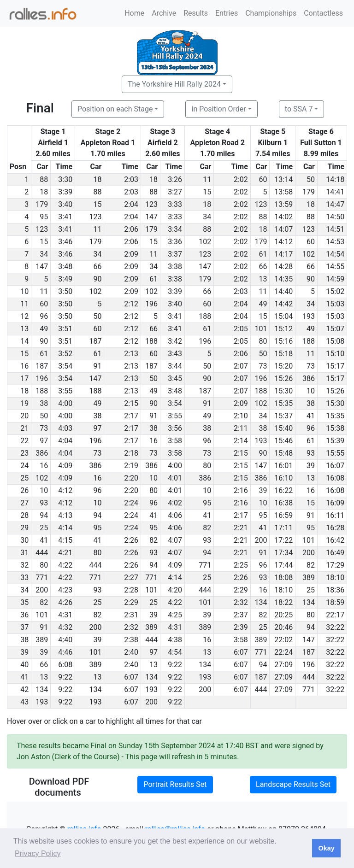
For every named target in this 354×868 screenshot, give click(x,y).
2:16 (241, 490)
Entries (227, 13)
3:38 (175, 267)
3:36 (175, 242)
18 (97, 179)
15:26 (283, 378)
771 (205, 565)
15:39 (335, 441)
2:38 (131, 640)
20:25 (283, 615)
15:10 (335, 354)
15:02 (335, 291)
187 (95, 341)
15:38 (335, 428)
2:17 (131, 416)
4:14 (65, 528)
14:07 (283, 229)
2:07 (241, 366)
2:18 (131, 453)
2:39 (241, 627)
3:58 (175, 441)
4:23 (65, 590)
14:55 (335, 267)
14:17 (283, 254)
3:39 (65, 192)
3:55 (65, 391)
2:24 (131, 503)
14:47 (335, 204)
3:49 (65, 279)
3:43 (175, 354)
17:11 (283, 528)
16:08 (335, 478)
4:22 (65, 565)
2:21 (241, 528)
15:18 (283, 354)
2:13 (131, 354)
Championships (271, 13)
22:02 (283, 640)
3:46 (65, 242)
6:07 (241, 652)
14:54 (335, 254)
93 (311, 453)
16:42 (335, 540)
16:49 (335, 553)
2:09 (131, 254)
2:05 (241, 329)
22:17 (335, 615)
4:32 (65, 627)
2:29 (241, 590)
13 (263, 279)
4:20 (175, 590)
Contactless (323, 13)
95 (44, 217)
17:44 (283, 565)
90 (97, 279)
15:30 (283, 391)
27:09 (283, 665)
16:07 (335, 466)
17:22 (283, 540)
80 (263, 341)
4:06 (175, 515)
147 (151, 217)
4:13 (65, 515)
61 (263, 254)
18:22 (283, 602)
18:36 (335, 590)
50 (311, 179)
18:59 (335, 602)
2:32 (241, 602)
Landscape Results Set (293, 784)
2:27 (131, 578)
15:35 (283, 403)
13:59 (283, 204)
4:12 (65, 490)
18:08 (283, 578)
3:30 (65, 179)
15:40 (283, 428)
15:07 (335, 329)
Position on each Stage (115, 109)
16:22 (283, 490)
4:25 (175, 615)
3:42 (175, 341)
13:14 (283, 179)
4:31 (65, 615)
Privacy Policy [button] (38, 853)
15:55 (335, 453)
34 (207, 217)
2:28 (131, 590)
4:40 (65, 640)
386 (309, 378)
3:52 (65, 354)
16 (153, 441)
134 (261, 602)
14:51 (335, 229)
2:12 (131, 304)
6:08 (65, 665)
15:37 (283, 416)
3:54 (65, 366)
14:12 (283, 242)
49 (263, 304)
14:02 (283, 217)
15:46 (283, 441)
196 (151, 304)
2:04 (131, 204)
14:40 (283, 291)
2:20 (131, 478)
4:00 (65, 403)
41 (311, 416)
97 (97, 428)
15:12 (283, 329)
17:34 (283, 553)
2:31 (131, 615)
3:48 (65, 267)
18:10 (335, 578)
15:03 (335, 304)
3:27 (175, 192)
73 (263, 366)
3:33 (175, 204)
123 (151, 204)
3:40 (65, 204)
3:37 (175, 254)
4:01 (175, 478)
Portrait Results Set (175, 784)
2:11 (241, 428)
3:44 (175, 366)
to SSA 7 (299, 109)
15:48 (283, 453)
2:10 (241, 416)
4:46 (65, 652)
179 (309, 192)
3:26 (175, 179)
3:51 (65, 329)
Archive (164, 13)
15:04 (283, 316)
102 (205, 242)
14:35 (283, 279)
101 (261, 329)
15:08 (335, 341)
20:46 (283, 627)
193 (309, 316)
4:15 (65, 540)
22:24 (283, 652)
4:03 (65, 428)
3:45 (175, 378)
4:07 (175, 540)
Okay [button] (326, 848)
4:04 (65, 441)
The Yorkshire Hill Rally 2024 (174, 84)
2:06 (131, 229)
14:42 (283, 304)
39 (311, 466)
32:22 (335, 627)
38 (44, 403)
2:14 (241, 441)
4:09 (65, 466)
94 (44, 515)
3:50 (65, 291)
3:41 (65, 217)
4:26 (65, 602)
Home (134, 13)
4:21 (65, 553)
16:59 (283, 515)
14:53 (335, 242)
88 (44, 179)
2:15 (131, 403)
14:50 (335, 217)
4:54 (175, 652)
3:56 (175, 428)
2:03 (131, 179)
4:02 (175, 503)
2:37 (241, 615)
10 (311, 391)
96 (44, 316)
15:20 (283, 366)
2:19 (131, 466)
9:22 (175, 665)
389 (309, 578)
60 (263, 179)
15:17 (335, 366)
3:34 (175, 229)
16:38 (283, 503)
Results (196, 13)
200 (261, 540)
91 (97, 366)
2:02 (241, 179)
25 (44, 528)
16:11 (335, 515)
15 (207, 192)
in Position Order (218, 109)
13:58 (283, 192)
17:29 (335, 565)
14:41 (335, 192)
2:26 (131, 540)
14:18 (335, 179)
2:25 (241, 565)
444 (42, 553)
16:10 (283, 478)
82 (207, 528)
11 (207, 179)
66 (97, 267)
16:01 (283, 466)
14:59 (335, 279)
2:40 (131, 652)
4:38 (175, 640)
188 (205, 316)
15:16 (283, 341)
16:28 (335, 528)
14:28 (283, 267)
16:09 (335, 503)
